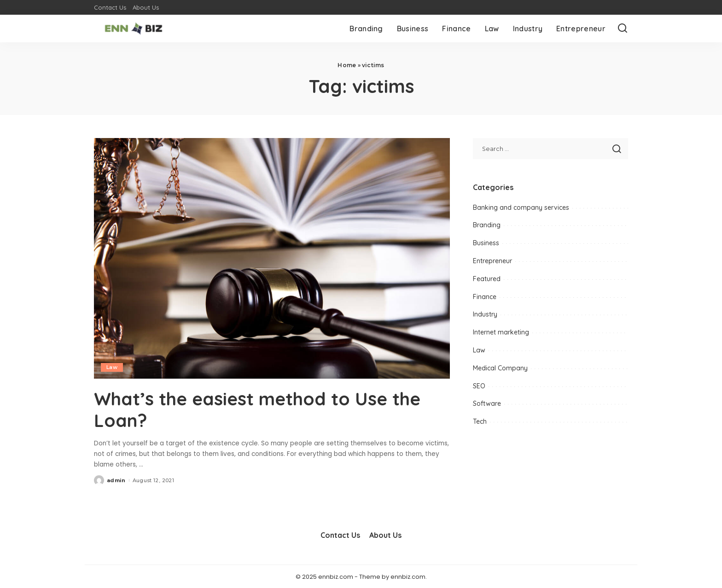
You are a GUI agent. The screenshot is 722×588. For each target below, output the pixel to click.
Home (347, 65)
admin (116, 479)
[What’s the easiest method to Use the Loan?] (272, 258)
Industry (485, 314)
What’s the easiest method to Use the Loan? (263, 409)
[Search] (623, 29)
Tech (480, 421)
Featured (487, 279)
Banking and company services (521, 208)
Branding (487, 225)
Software (487, 404)
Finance (485, 297)
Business (486, 243)
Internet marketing (501, 332)
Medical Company (500, 368)
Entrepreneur (492, 261)
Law (112, 367)
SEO (479, 386)
